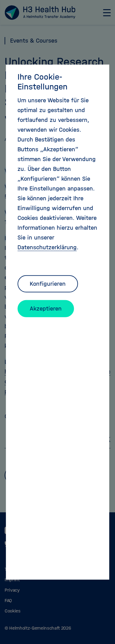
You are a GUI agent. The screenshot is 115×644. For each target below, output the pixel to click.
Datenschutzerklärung (47, 247)
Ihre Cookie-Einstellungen (42, 81)
